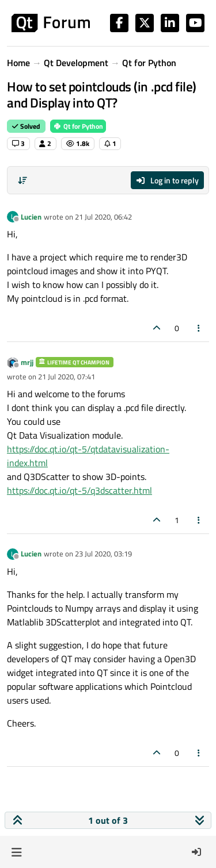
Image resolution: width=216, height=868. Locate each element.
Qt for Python (78, 126)
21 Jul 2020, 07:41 (67, 377)
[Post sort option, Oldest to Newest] (22, 180)
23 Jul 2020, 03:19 (103, 554)
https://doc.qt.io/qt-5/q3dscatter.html (79, 490)
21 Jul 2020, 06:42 (103, 217)
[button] (16, 852)
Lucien (31, 217)
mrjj (27, 362)
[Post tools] (199, 328)
